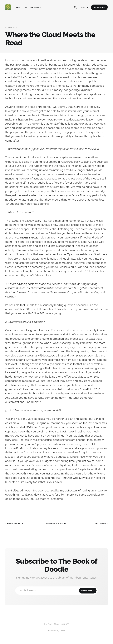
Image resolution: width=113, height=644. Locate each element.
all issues (56, 524)
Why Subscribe (33, 7)
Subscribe (99, 7)
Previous (14, 524)
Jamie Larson (58, 591)
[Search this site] (75, 7)
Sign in (84, 7)
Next (101, 524)
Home (18, 7)
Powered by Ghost (56, 631)
